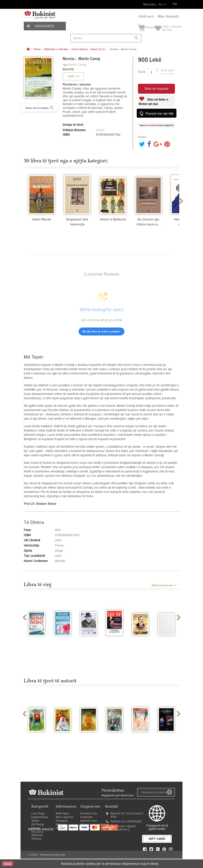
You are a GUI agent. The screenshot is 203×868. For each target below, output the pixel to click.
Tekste (35, 821)
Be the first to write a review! (101, 332)
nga (65, 65)
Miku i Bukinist (64, 817)
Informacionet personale (95, 825)
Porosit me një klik (159, 113)
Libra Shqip (38, 814)
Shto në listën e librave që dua (153, 102)
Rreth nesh (146, 17)
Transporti (62, 821)
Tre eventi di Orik (166, 641)
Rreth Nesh (62, 814)
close (8, 864)
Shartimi (89, 640)
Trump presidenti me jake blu (114, 645)
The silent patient (37, 641)
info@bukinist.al (120, 830)
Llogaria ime (90, 807)
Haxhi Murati (42, 219)
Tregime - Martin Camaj (89, 740)
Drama (166, 736)
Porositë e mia (89, 814)
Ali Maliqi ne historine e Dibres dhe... (140, 647)
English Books (40, 817)
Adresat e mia (89, 821)
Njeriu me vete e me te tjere (140, 740)
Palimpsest (37, 736)
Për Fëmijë (38, 825)
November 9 (63, 641)
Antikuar (36, 839)
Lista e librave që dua (93, 828)
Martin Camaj (77, 65)
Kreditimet (86, 817)
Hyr (175, 4)
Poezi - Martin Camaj (114, 740)
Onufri (100, 130)
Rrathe (63, 736)
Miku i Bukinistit (168, 17)
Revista (36, 828)
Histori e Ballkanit (113, 219)
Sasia (142, 72)
